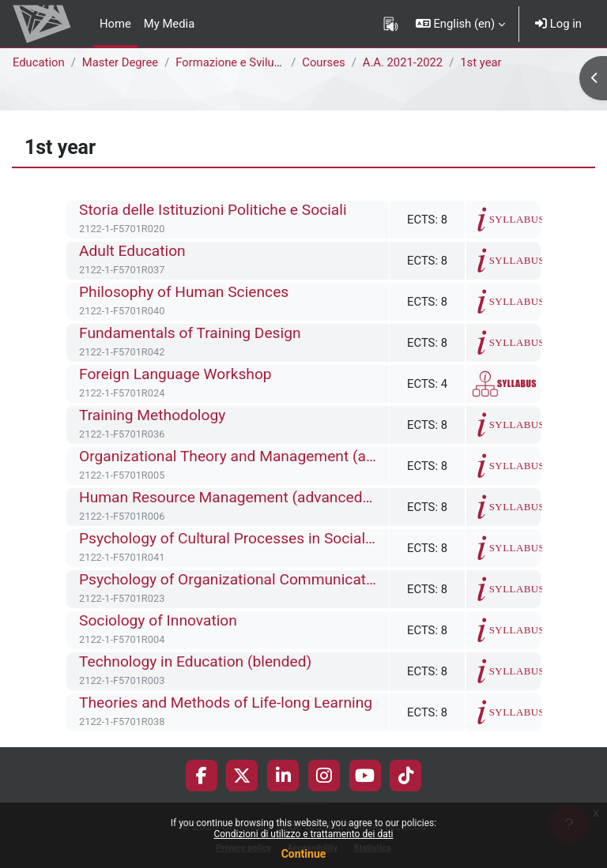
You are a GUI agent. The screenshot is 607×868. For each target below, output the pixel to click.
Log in (558, 24)
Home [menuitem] (115, 24)
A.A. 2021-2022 (403, 62)
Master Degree (120, 62)
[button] (460, 24)
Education (39, 62)
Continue (304, 854)
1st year (481, 62)
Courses (323, 62)
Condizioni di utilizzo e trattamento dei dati (303, 834)
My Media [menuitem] (169, 24)
